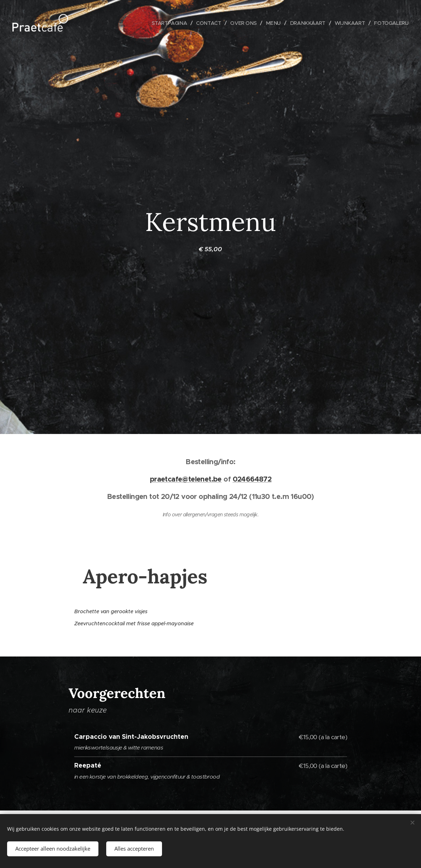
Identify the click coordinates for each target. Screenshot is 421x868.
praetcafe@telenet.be (185, 479)
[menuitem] (164, 23)
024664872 (252, 479)
